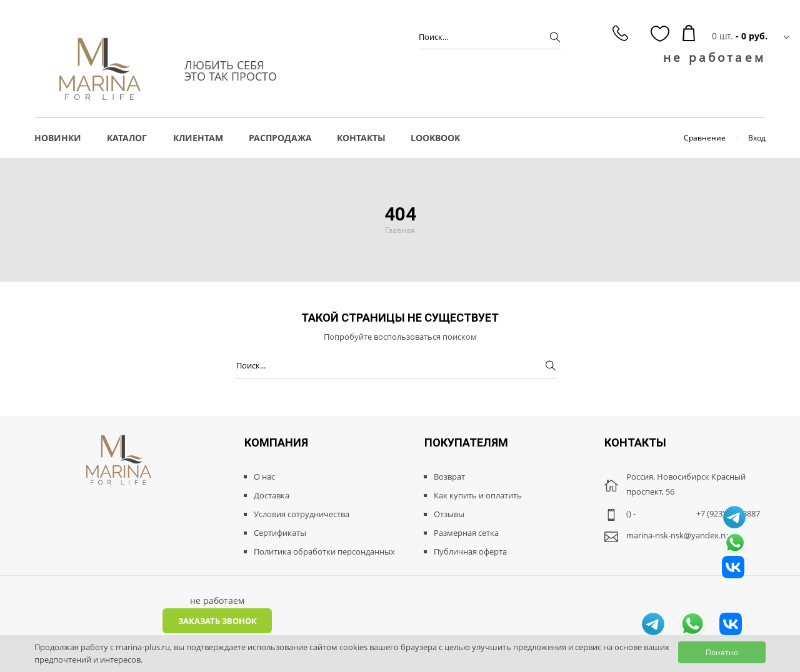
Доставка (272, 495)
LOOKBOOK (435, 138)
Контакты (361, 138)
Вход (757, 138)
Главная (400, 230)
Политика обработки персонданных (324, 551)
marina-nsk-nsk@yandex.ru (677, 535)
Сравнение (705, 138)
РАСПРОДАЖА (280, 138)
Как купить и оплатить (478, 495)
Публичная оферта (470, 551)
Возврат (449, 477)
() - (631, 513)
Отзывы (449, 514)
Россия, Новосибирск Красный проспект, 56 (686, 484)
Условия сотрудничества (302, 514)
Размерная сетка (466, 533)
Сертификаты (280, 533)
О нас (264, 477)
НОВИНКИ (58, 138)
